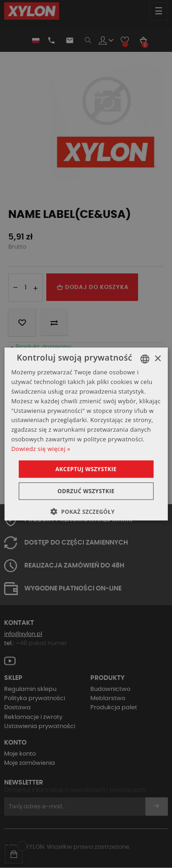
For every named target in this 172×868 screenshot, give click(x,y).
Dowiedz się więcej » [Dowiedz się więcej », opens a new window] (41, 448)
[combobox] (145, 359)
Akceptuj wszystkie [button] (86, 469)
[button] (86, 511)
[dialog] (86, 434)
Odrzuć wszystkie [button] (86, 491)
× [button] (158, 359)
